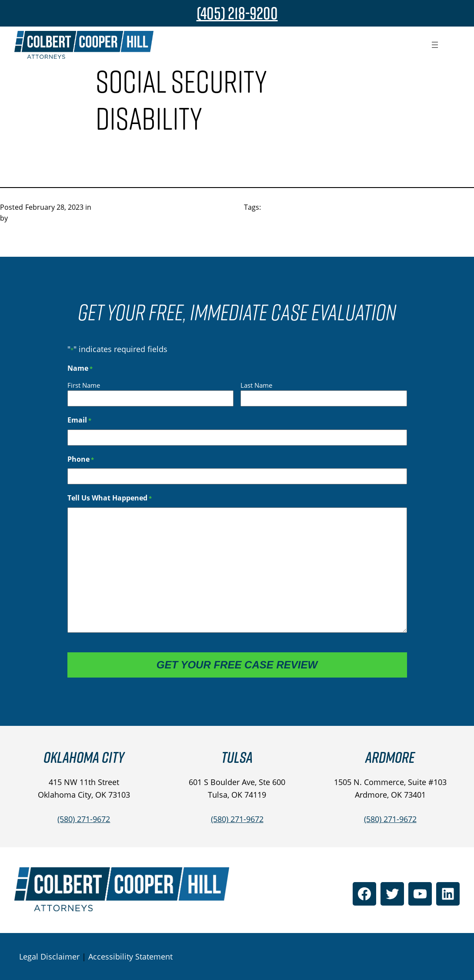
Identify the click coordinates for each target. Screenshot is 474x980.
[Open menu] (435, 45)
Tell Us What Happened (110, 498)
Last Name (256, 385)
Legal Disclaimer (49, 957)
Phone (81, 459)
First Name (84, 385)
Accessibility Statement (130, 957)
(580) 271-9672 (84, 819)
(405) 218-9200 (237, 13)
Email (79, 420)
